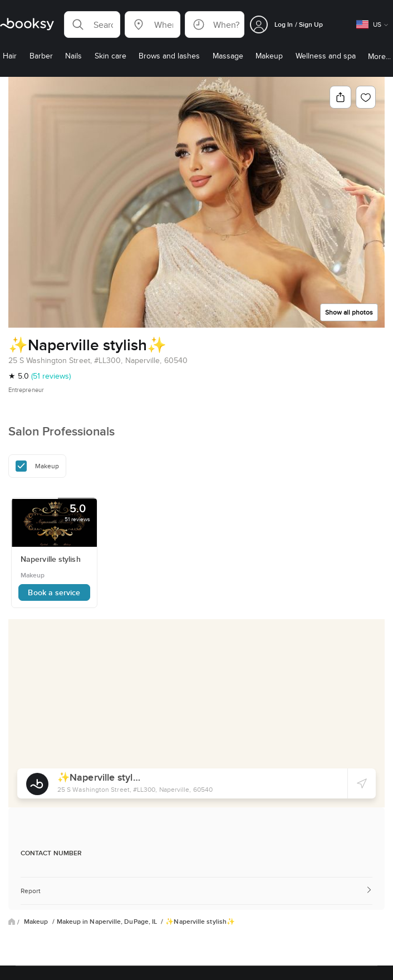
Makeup (37, 922)
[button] (92, 24)
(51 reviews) (51, 376)
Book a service (54, 592)
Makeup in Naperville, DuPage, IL (108, 922)
